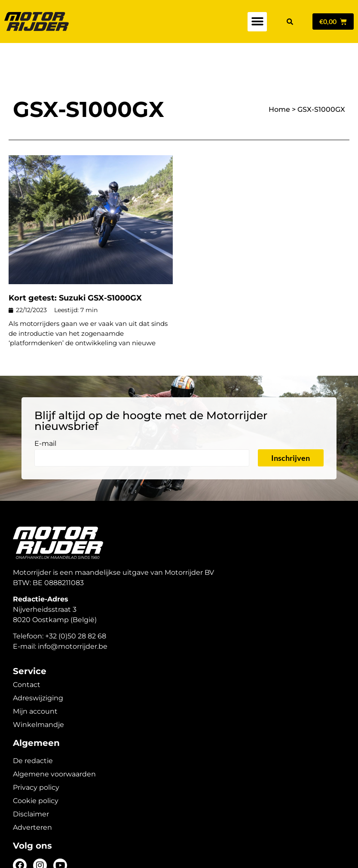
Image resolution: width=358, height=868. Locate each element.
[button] (257, 22)
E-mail (45, 414)
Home (279, 79)
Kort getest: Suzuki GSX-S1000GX (75, 268)
